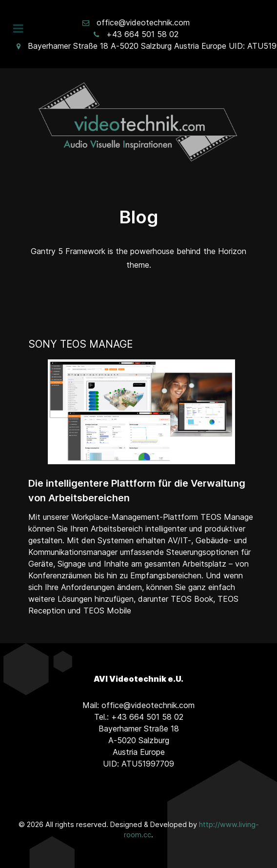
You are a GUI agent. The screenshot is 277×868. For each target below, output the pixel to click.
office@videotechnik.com (143, 22)
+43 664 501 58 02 (142, 34)
